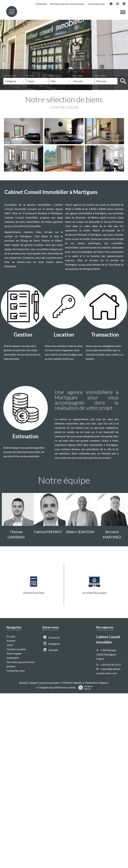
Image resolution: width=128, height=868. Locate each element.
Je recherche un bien (94, 593)
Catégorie (10, 76)
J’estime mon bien (34, 593)
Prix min (77, 76)
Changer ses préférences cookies (57, 687)
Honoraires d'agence (97, 683)
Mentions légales (72, 683)
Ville (52, 76)
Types (30, 76)
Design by (85, 688)
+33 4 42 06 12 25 (111, 665)
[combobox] (15, 81)
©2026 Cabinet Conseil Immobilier (39, 683)
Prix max (101, 76)
